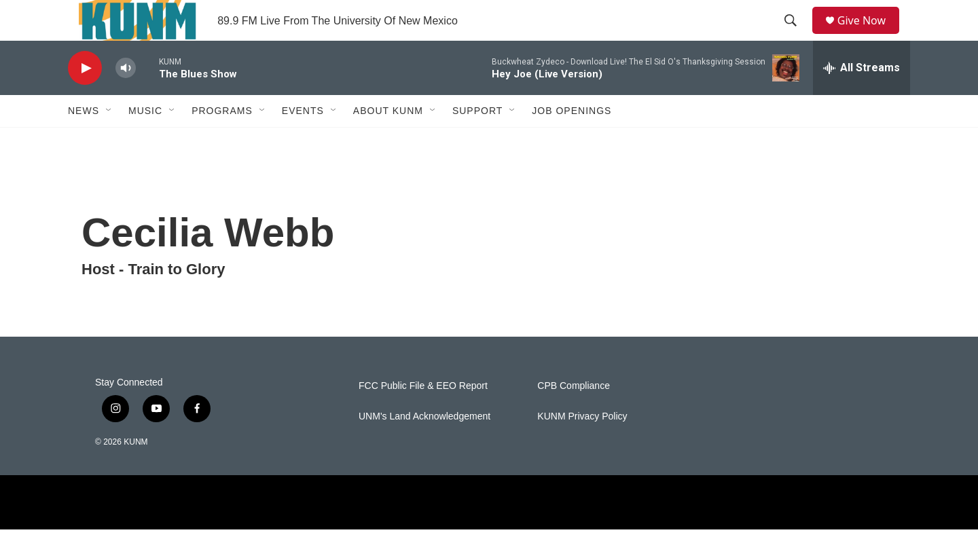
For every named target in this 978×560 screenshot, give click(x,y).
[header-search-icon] (795, 36)
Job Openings (572, 141)
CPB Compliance (574, 416)
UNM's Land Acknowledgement (424, 447)
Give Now (869, 36)
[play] (85, 99)
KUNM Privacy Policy (582, 447)
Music (145, 141)
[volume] (126, 99)
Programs (222, 141)
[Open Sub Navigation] (109, 141)
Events (303, 141)
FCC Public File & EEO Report (423, 416)
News (84, 141)
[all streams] (862, 98)
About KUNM (388, 141)
